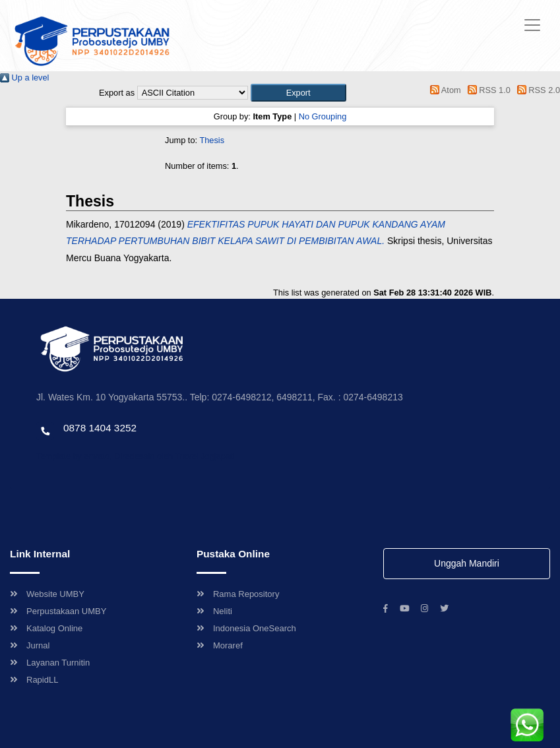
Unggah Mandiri (467, 563)
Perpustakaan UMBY (58, 611)
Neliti (214, 611)
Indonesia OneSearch (246, 628)
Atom (444, 90)
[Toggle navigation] (532, 25)
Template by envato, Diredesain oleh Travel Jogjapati (135, 456)
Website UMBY (47, 594)
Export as (117, 93)
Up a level (24, 78)
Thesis (212, 140)
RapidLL (34, 680)
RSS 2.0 (536, 90)
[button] (298, 93)
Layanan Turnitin (50, 663)
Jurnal (30, 645)
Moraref (220, 645)
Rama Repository (238, 594)
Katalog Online (46, 628)
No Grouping (323, 116)
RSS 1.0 (487, 90)
